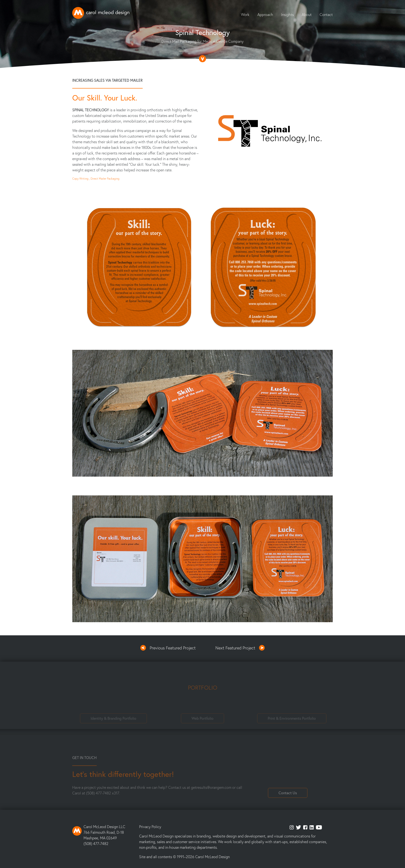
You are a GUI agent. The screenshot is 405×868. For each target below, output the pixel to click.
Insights (287, 14)
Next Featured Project (235, 648)
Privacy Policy (150, 827)
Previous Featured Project (173, 648)
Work (245, 14)
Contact (326, 14)
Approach (265, 14)
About (307, 14)
